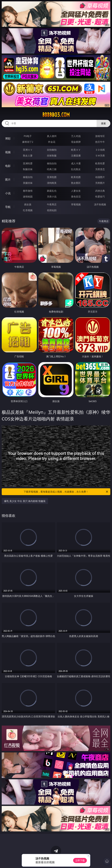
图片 (8, 180)
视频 (8, 152)
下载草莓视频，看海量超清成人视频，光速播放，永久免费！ (66, 492)
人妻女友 (76, 191)
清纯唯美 (52, 183)
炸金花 (52, 142)
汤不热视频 (100, 204)
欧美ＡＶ (76, 150)
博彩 (8, 138)
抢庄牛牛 (100, 142)
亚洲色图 (52, 177)
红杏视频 (28, 210)
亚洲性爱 (28, 163)
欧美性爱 (100, 163)
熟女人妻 (28, 155)
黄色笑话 (76, 197)
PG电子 (28, 136)
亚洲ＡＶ (28, 150)
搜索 (103, 123)
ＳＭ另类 (100, 155)
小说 (8, 193)
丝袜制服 (52, 155)
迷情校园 (28, 197)
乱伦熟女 (76, 169)
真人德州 (52, 136)
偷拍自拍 (52, 163)
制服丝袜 (28, 169)
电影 (8, 166)
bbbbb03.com (56, 115)
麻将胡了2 (28, 142)
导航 (8, 207)
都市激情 (28, 191)
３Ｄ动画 (100, 150)
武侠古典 (100, 191)
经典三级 (52, 169)
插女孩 (28, 204)
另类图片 (100, 183)
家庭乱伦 (52, 191)
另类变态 (100, 169)
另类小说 (52, 197)
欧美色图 (76, 177)
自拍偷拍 (52, 150)
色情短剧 (52, 210)
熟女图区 (76, 183)
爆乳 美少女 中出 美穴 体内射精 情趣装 (25, 501)
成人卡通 (76, 163)
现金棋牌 (76, 142)
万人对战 (76, 136)
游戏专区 (100, 136)
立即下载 (80, 860)
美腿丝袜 (28, 183)
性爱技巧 (100, 197)
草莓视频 (76, 204)
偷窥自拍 (28, 177)
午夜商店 (52, 204)
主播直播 (76, 155)
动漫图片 (100, 177)
